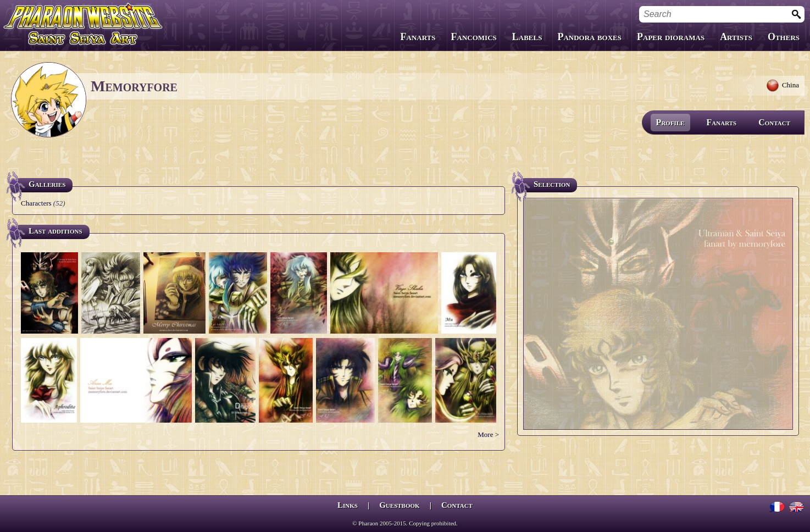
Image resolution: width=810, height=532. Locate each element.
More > (488, 434)
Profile (670, 122)
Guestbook (399, 505)
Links (348, 505)
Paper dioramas (671, 37)
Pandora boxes (589, 37)
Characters (36, 203)
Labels (527, 37)
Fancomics (474, 37)
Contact (774, 122)
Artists (736, 37)
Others (784, 37)
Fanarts (418, 37)
